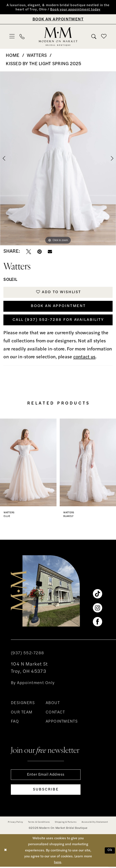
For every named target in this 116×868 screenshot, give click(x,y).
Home (13, 56)
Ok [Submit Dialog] (110, 852)
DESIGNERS (23, 704)
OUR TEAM (22, 713)
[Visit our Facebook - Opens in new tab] (98, 623)
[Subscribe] (46, 791)
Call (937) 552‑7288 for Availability (58, 321)
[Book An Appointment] (58, 19)
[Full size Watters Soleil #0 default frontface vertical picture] (58, 159)
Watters (37, 56)
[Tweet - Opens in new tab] (29, 252)
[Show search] (94, 37)
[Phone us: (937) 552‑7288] (22, 37)
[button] (12, 37)
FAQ (15, 723)
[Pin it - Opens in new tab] (40, 252)
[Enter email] (46, 776)
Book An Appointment (58, 307)
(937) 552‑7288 (28, 654)
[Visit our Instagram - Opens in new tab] (98, 609)
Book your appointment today (75, 10)
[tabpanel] (58, 159)
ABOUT (53, 704)
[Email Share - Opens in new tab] (50, 252)
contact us (84, 358)
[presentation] (28, 463)
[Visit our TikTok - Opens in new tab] (98, 595)
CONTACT (55, 713)
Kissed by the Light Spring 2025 (43, 64)
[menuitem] (12, 37)
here (58, 864)
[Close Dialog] (5, 852)
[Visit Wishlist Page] (104, 37)
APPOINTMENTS (62, 723)
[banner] (58, 37)
